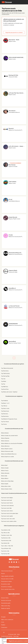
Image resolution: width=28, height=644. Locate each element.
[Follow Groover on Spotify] (16, 562)
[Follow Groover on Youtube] (14, 562)
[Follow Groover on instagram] (9, 562)
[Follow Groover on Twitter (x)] (19, 562)
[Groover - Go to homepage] (14, 559)
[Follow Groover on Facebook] (12, 562)
